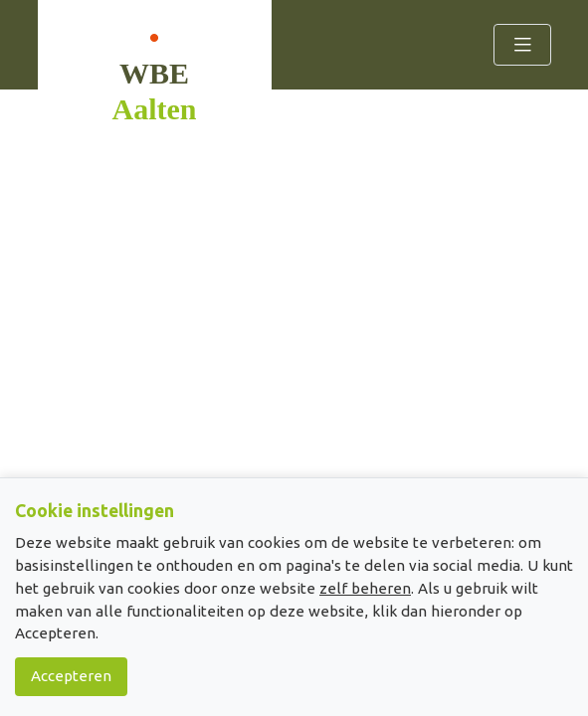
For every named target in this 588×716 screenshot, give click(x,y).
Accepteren (71, 676)
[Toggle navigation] (522, 45)
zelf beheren (365, 588)
